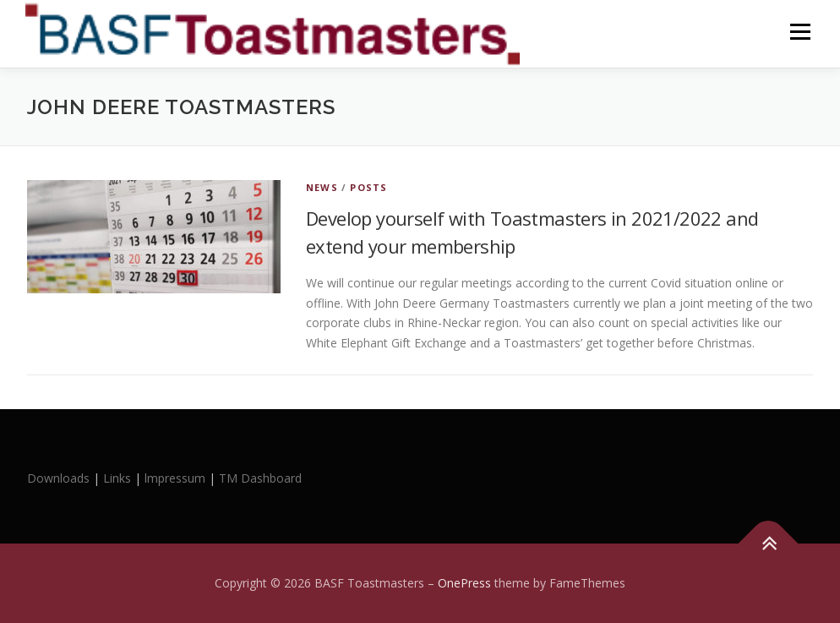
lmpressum (175, 478)
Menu (800, 32)
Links (117, 478)
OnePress (464, 583)
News (322, 187)
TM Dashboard (260, 478)
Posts (368, 187)
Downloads (60, 478)
